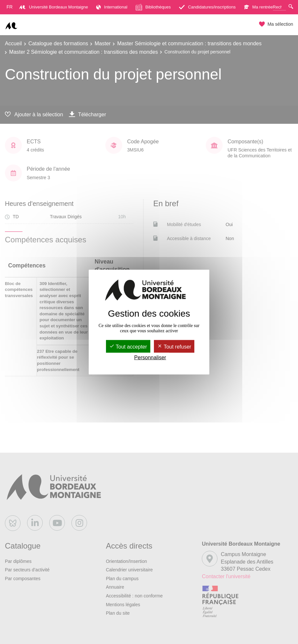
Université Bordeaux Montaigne (54, 7)
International (112, 7)
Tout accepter (128, 346)
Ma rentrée (258, 7)
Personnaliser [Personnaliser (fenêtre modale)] (150, 358)
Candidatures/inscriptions (207, 7)
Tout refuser (174, 346)
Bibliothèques (153, 7)
